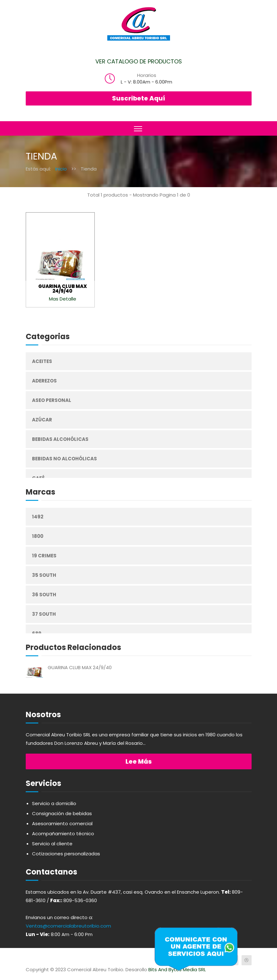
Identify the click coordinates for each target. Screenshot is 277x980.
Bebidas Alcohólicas (60, 439)
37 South (44, 614)
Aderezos (44, 381)
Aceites (42, 361)
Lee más (139, 761)
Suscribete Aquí (138, 98)
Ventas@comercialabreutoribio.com (68, 926)
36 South (44, 595)
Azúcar (42, 420)
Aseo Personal (52, 400)
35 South (44, 575)
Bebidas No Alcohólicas (64, 459)
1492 (38, 517)
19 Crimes (44, 556)
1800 (38, 536)
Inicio (61, 169)
